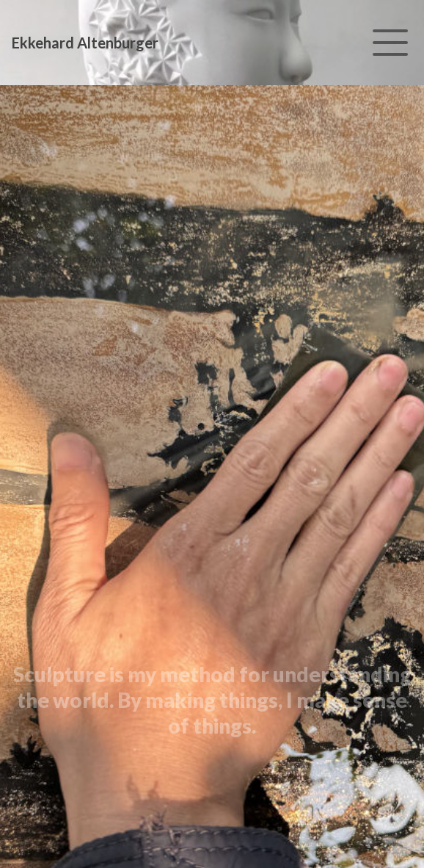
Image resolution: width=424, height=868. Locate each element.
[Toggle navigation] (390, 43)
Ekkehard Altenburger (85, 43)
